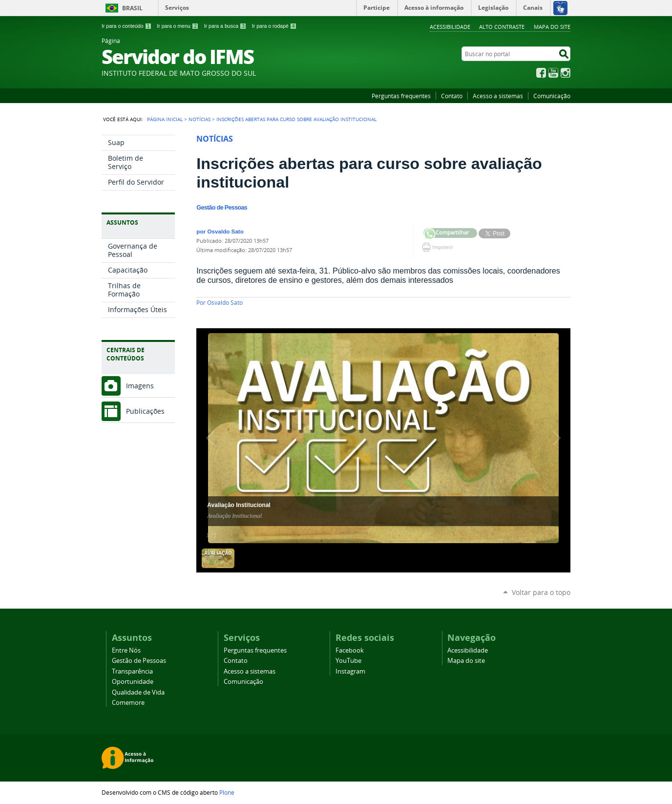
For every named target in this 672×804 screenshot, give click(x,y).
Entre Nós (126, 650)
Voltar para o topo (541, 592)
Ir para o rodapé (274, 26)
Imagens (140, 386)
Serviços (177, 8)
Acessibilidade (450, 27)
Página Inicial (165, 119)
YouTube (553, 73)
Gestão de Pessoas (139, 661)
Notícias (199, 119)
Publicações (145, 411)
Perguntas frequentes (401, 96)
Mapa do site (552, 27)
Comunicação (552, 96)
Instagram (566, 73)
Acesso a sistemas (498, 96)
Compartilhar (430, 234)
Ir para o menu (178, 26)
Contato (452, 96)
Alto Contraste (502, 27)
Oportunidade (133, 682)
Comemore (128, 703)
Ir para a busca (225, 26)
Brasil (132, 8)
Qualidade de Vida (138, 692)
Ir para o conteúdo (126, 26)
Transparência (132, 671)
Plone (227, 792)
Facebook (541, 73)
